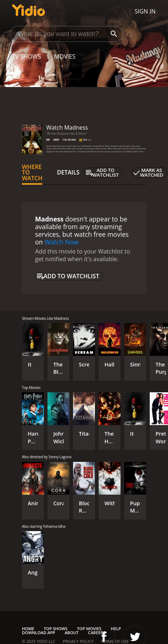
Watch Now (62, 242)
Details (68, 172)
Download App (39, 633)
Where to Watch (32, 173)
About (72, 633)
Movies (65, 56)
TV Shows (26, 56)
